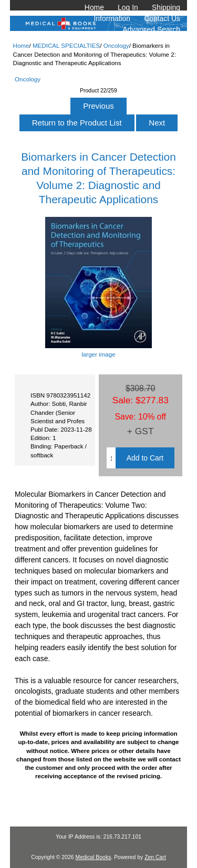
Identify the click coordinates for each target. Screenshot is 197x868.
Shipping (166, 7)
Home (94, 7)
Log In (128, 7)
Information (112, 18)
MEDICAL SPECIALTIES (66, 45)
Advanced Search (151, 29)
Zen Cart (155, 857)
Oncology (116, 45)
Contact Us (162, 18)
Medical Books (93, 857)
